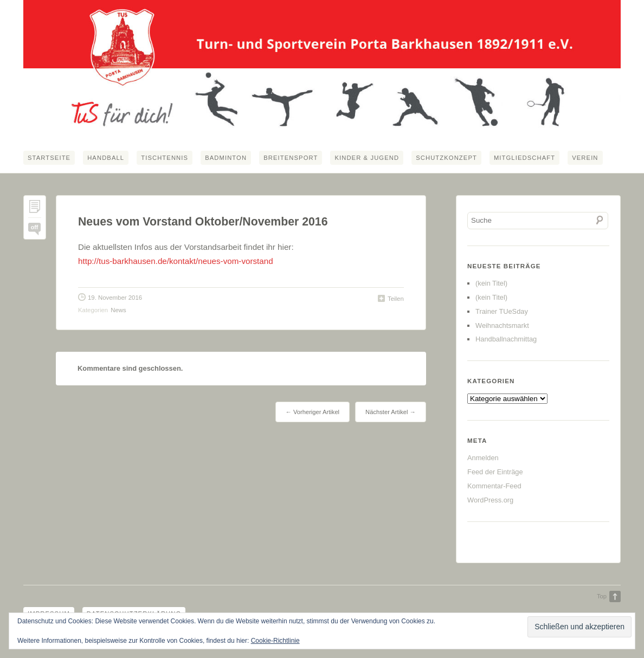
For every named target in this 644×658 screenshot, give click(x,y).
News (118, 310)
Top (602, 596)
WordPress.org (490, 500)
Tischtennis (165, 158)
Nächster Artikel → (391, 412)
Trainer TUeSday (502, 311)
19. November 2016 (115, 298)
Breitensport (291, 158)
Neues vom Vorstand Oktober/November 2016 (203, 222)
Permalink (35, 209)
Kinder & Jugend (367, 158)
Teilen (396, 299)
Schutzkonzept (446, 158)
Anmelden (483, 458)
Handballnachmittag (506, 339)
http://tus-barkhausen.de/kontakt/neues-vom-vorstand (176, 261)
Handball (106, 158)
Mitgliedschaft (524, 158)
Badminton (226, 158)
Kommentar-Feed (494, 486)
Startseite (49, 158)
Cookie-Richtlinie (275, 641)
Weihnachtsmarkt (502, 325)
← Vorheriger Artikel (313, 412)
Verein (585, 158)
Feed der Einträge (495, 472)
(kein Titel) (491, 283)
